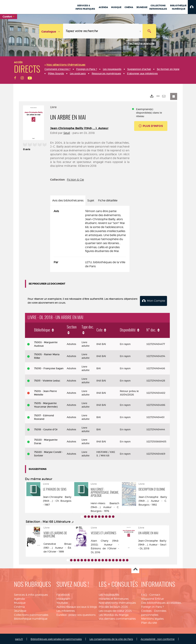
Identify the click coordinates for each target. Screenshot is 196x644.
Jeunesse (20, 610)
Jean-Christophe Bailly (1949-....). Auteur (79, 128)
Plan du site (149, 622)
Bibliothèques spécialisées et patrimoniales (56, 638)
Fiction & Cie (75, 180)
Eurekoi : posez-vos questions (76, 614)
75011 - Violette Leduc (47, 380)
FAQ (144, 594)
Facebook (63, 594)
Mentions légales (152, 618)
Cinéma (19, 606)
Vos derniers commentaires (117, 618)
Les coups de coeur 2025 (115, 610)
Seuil (67, 133)
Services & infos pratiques (31, 594)
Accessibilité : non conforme (158, 638)
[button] (192, 7)
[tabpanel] (90, 239)
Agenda (19, 598)
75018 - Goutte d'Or (46, 429)
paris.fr (19, 638)
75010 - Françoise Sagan (49, 368)
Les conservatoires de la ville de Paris (111, 638)
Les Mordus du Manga (114, 614)
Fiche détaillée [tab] (108, 200)
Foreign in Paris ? (153, 606)
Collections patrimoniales (31, 614)
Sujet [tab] (91, 200)
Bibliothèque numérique (31, 618)
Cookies (146, 610)
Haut (135, 569)
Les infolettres (66, 610)
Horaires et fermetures (114, 598)
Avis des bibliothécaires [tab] (68, 200)
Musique (20, 602)
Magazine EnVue (152, 598)
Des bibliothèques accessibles (161, 602)
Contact (155, 594)
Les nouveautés (109, 594)
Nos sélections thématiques (117, 602)
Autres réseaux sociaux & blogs (77, 606)
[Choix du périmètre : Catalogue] (51, 31)
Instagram (63, 598)
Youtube (62, 602)
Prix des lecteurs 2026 (113, 606)
